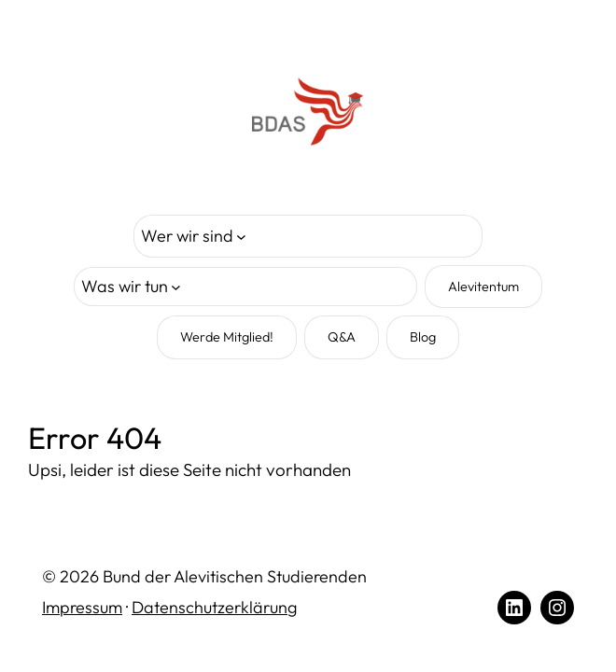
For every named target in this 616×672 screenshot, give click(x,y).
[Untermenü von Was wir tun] (131, 287)
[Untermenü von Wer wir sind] (194, 236)
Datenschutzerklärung (214, 607)
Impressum (82, 607)
